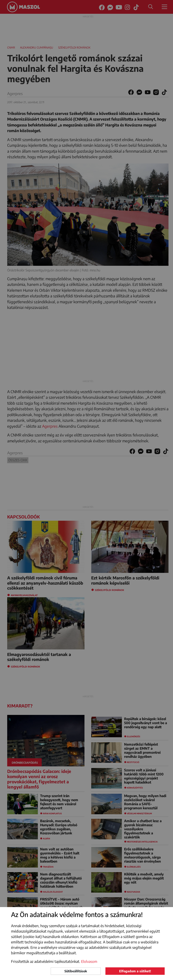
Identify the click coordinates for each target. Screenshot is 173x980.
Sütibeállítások (76, 971)
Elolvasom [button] (89, 961)
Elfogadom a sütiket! (135, 971)
